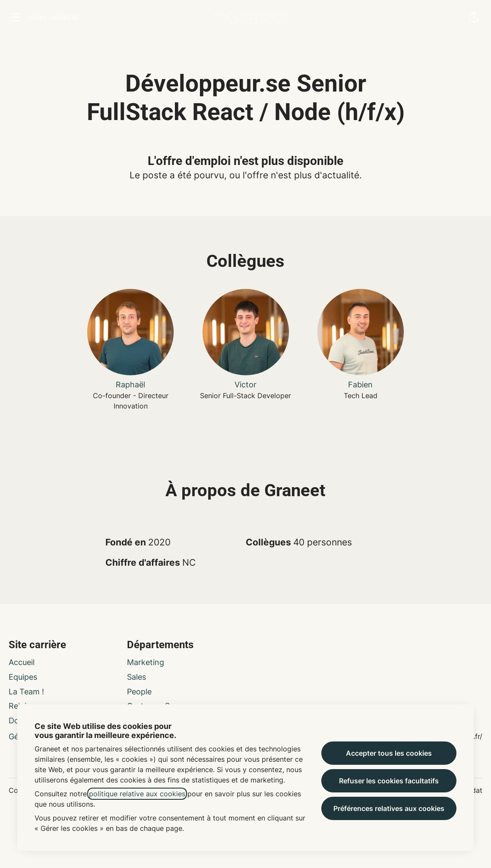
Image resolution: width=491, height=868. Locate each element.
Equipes (23, 677)
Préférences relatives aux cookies (389, 808)
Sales (136, 677)
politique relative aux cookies (137, 794)
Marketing (146, 662)
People (139, 692)
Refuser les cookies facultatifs (389, 781)
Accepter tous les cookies (389, 753)
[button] (474, 17)
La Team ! (26, 692)
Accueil (22, 662)
